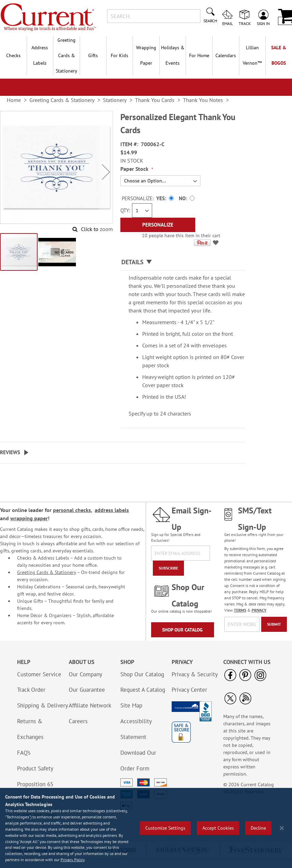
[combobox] (154, 16)
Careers (78, 721)
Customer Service (39, 674)
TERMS (240, 610)
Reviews (10, 452)
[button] (106, 172)
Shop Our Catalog (182, 630)
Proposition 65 (35, 784)
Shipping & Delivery (43, 705)
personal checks (72, 510)
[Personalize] (158, 225)
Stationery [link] (115, 100)
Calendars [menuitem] (226, 55)
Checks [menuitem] (13, 55)
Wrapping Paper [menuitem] (146, 55)
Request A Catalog (143, 690)
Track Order (31, 690)
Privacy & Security (195, 674)
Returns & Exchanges (30, 729)
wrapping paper (29, 518)
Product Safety (35, 768)
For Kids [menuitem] (120, 55)
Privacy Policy (72, 860)
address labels (112, 510)
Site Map (131, 705)
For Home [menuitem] (199, 55)
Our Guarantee (87, 690)
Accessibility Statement (136, 729)
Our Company (85, 674)
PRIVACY (259, 610)
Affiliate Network (90, 705)
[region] (146, 828)
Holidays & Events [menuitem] (173, 55)
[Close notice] (282, 828)
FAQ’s (24, 753)
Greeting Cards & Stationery (47, 572)
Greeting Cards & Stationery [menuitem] (67, 55)
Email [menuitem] (228, 23)
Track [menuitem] (245, 23)
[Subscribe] (168, 568)
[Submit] (274, 624)
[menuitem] (252, 55)
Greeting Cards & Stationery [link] (62, 100)
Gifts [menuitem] (93, 55)
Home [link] (14, 100)
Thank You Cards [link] (155, 100)
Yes (161, 198)
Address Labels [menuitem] (40, 55)
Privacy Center (189, 690)
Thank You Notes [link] (203, 100)
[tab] (183, 262)
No (182, 198)
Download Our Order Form (138, 761)
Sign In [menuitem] (263, 23)
